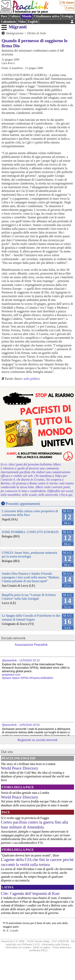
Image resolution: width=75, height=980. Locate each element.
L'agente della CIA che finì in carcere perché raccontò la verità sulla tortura (37, 862)
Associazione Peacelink (31, 645)
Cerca (70, 8)
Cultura (14, 16)
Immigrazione (15, 33)
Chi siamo (67, 2)
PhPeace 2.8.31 (31, 944)
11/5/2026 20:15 (29, 660)
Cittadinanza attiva (47, 16)
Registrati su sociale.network (38, 740)
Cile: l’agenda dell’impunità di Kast (30, 893)
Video (22, 22)
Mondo (27, 16)
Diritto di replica (42, 947)
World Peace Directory (20, 768)
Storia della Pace (18, 787)
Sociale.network (13, 638)
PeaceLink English (18, 758)
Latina (8, 887)
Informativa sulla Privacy (56, 944)
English (33, 22)
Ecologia (67, 16)
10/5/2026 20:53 (29, 725)
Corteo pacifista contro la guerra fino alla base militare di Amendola (35, 825)
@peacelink (9, 660)
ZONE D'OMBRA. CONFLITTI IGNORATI (30, 532)
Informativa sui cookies (18, 947)
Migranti (18, 27)
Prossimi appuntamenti (23, 504)
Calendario (8, 22)
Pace (4, 16)
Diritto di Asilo (37, 33)
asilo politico (32, 379)
